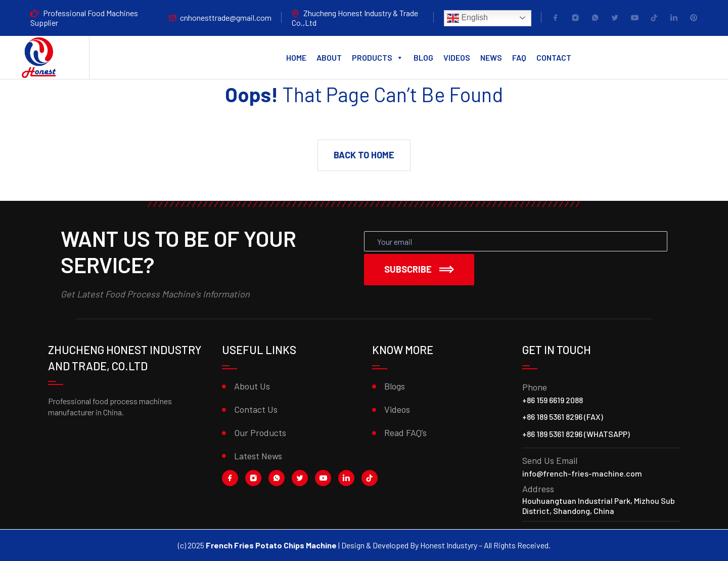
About (329, 57)
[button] (364, 155)
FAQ (519, 57)
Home (296, 57)
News (491, 57)
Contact (554, 57)
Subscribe (419, 269)
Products (378, 58)
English (467, 18)
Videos (457, 57)
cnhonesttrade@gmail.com (226, 17)
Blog (423, 57)
